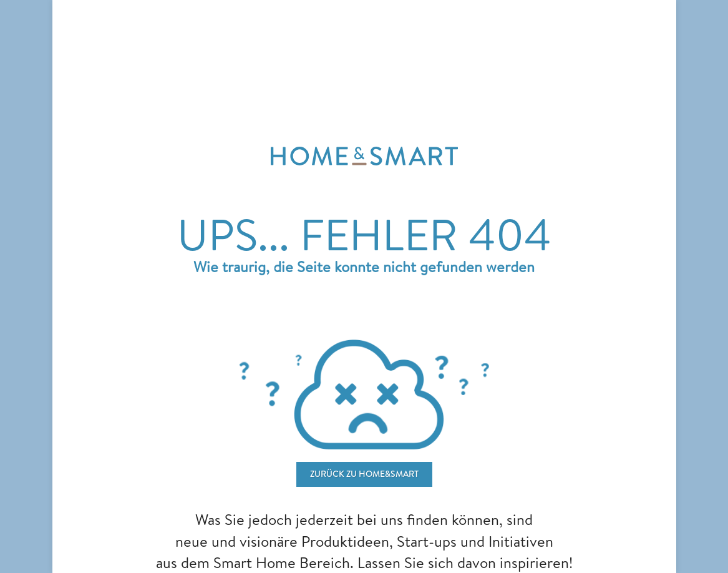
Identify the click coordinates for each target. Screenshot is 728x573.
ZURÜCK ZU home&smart (364, 474)
